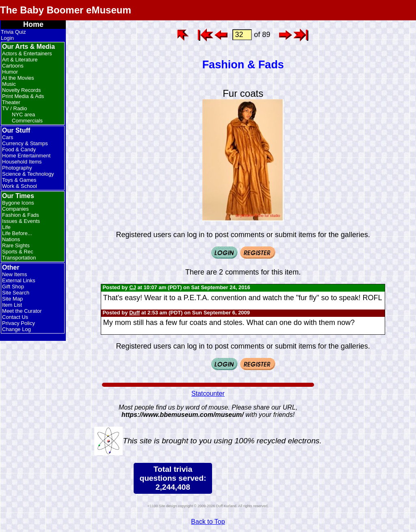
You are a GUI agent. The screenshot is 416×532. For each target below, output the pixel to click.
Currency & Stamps (25, 143)
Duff (134, 313)
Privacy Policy (18, 323)
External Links (19, 280)
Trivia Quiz (13, 32)
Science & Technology (28, 174)
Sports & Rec (18, 252)
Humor (10, 72)
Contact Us (15, 317)
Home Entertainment (26, 156)
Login (7, 38)
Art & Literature (20, 60)
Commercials (27, 121)
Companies (15, 209)
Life (6, 227)
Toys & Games (19, 180)
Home (33, 24)
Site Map (12, 299)
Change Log (16, 329)
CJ (133, 287)
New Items (14, 274)
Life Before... (17, 233)
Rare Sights (16, 245)
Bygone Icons (18, 203)
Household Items (22, 162)
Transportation (19, 258)
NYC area (23, 114)
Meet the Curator (22, 311)
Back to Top (208, 522)
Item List (12, 305)
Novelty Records (21, 90)
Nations (11, 239)
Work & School (19, 186)
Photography (17, 168)
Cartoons (13, 66)
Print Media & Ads (23, 96)
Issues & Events (21, 221)
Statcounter (208, 394)
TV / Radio (14, 108)
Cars (8, 137)
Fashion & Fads (21, 215)
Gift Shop (13, 287)
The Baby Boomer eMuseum (66, 10)
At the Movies (18, 78)
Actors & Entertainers (27, 53)
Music (9, 84)
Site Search (16, 293)
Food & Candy (19, 149)
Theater (11, 102)
